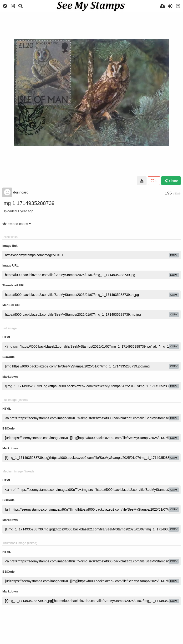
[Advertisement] (91, 25)
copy (174, 255)
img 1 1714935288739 (28, 203)
